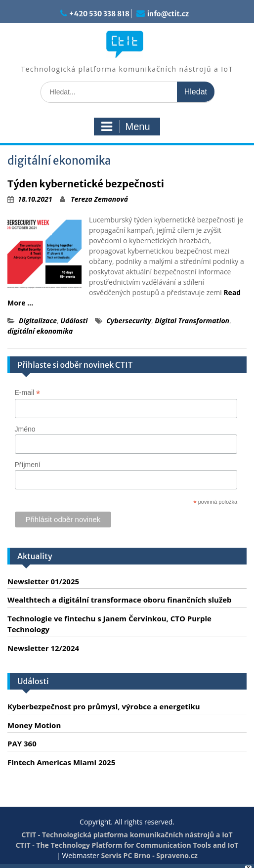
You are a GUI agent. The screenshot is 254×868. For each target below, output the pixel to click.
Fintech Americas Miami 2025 (61, 762)
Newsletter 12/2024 (43, 648)
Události (74, 321)
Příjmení (28, 465)
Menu (126, 127)
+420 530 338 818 (99, 14)
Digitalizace (38, 321)
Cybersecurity (129, 321)
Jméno (25, 429)
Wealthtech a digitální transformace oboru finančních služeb (120, 600)
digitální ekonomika (40, 331)
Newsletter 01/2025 (43, 581)
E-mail (28, 393)
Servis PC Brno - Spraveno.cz (149, 855)
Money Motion (34, 725)
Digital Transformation (192, 321)
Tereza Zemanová (99, 199)
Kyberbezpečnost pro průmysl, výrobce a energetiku (104, 706)
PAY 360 (22, 743)
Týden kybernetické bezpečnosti (86, 184)
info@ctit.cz (168, 14)
